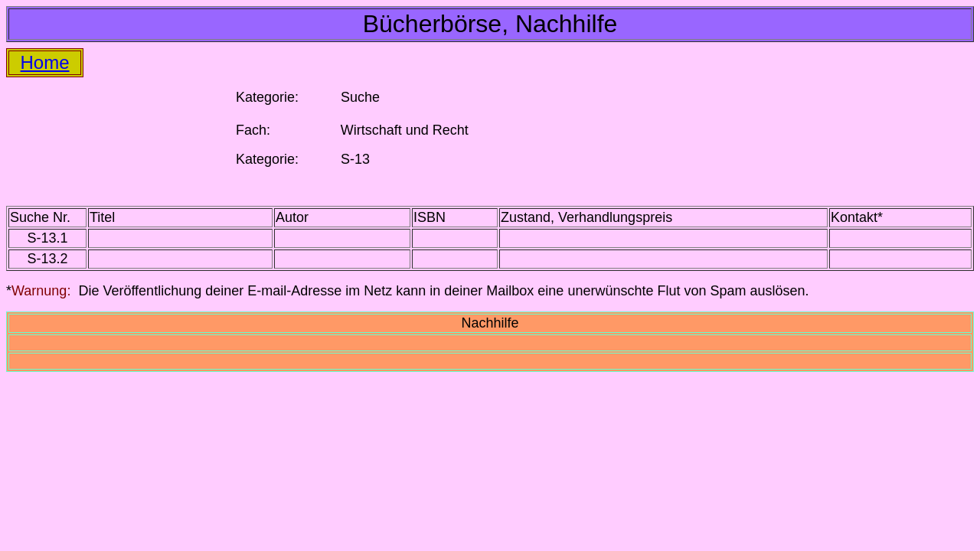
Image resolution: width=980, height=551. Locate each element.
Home (45, 62)
